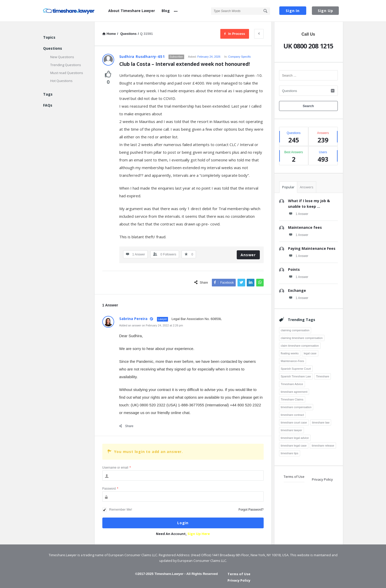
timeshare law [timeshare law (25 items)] (321, 422)
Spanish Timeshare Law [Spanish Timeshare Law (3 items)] (296, 376)
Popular (288, 187)
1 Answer (298, 214)
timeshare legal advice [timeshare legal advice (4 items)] (295, 438)
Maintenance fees (305, 227)
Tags (48, 94)
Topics (49, 37)
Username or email (117, 468)
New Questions (62, 57)
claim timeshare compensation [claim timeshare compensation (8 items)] (300, 346)
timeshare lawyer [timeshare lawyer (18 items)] (291, 430)
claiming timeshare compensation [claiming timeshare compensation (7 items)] (302, 338)
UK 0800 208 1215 (308, 46)
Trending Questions (66, 65)
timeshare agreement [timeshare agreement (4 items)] (294, 392)
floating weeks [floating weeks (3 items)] (290, 353)
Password (110, 489)
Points (294, 269)
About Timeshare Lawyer (132, 11)
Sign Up (325, 11)
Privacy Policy (322, 479)
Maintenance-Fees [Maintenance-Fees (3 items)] (293, 361)
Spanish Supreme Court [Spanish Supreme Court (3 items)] (296, 369)
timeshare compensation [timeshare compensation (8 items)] (296, 407)
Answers (307, 187)
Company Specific (240, 57)
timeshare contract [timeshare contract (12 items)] (292, 415)
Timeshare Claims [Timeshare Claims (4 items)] (292, 399)
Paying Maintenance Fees (312, 248)
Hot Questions (61, 81)
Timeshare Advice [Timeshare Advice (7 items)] (292, 384)
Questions (53, 48)
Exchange (297, 290)
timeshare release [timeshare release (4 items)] (323, 446)
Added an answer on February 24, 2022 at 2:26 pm (151, 325)
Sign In (293, 11)
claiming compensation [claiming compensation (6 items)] (295, 330)
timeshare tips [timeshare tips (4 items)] (290, 453)
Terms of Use (294, 477)
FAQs (48, 105)
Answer (248, 255)
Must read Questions (67, 73)
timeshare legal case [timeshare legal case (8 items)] (294, 446)
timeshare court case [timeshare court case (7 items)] (294, 422)
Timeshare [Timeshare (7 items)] (323, 376)
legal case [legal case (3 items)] (310, 353)
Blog (166, 11)
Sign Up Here (199, 534)
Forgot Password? (251, 510)
